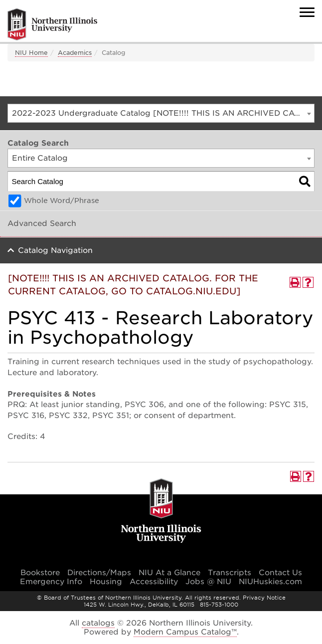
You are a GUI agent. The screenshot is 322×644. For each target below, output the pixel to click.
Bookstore (40, 573)
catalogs (98, 623)
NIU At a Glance (169, 573)
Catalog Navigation (55, 250)
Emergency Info (51, 582)
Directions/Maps (99, 573)
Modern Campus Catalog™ (185, 632)
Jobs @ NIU (208, 582)
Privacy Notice (264, 598)
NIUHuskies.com (270, 582)
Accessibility (154, 582)
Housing (106, 582)
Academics (75, 53)
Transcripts (230, 573)
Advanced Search (42, 223)
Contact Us (280, 573)
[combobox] (161, 113)
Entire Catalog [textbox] (40, 158)
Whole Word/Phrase (62, 201)
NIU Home (31, 53)
